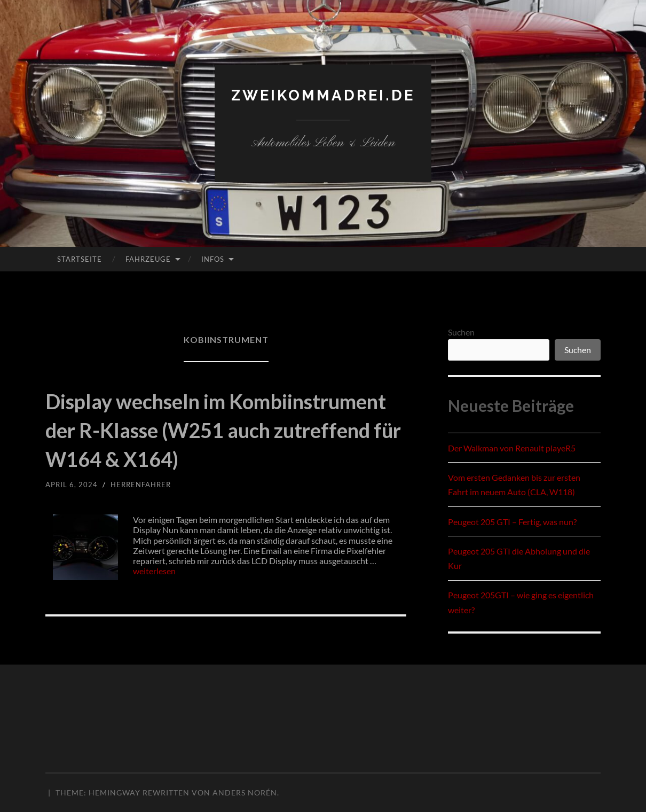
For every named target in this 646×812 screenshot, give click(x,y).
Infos (213, 259)
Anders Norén (245, 793)
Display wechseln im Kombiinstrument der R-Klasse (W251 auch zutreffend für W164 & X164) (224, 443)
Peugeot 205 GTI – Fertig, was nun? (512, 522)
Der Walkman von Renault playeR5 (512, 448)
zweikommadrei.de (323, 95)
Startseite (80, 259)
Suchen (461, 332)
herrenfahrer (145, 513)
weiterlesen (154, 600)
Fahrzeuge (148, 259)
